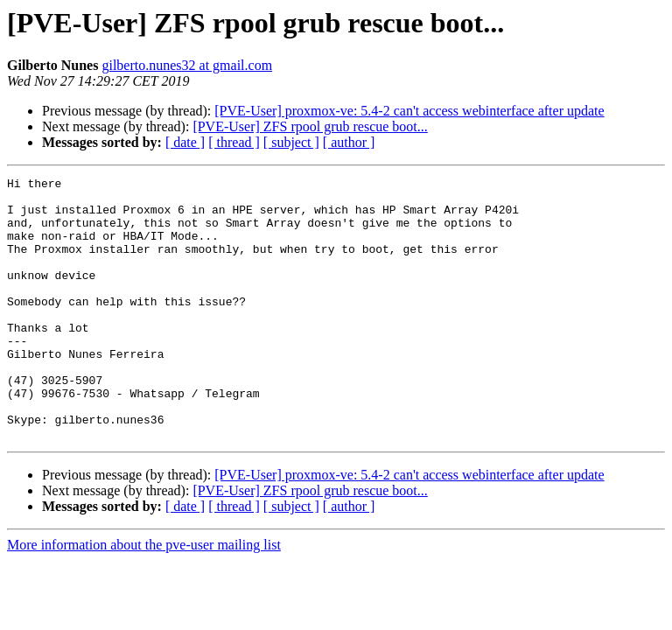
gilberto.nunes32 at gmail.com (187, 65)
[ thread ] (234, 142)
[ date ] (185, 142)
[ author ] (349, 142)
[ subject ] (291, 142)
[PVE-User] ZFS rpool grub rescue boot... (310, 126)
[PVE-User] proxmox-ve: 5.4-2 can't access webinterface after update (409, 111)
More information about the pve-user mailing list (144, 597)
